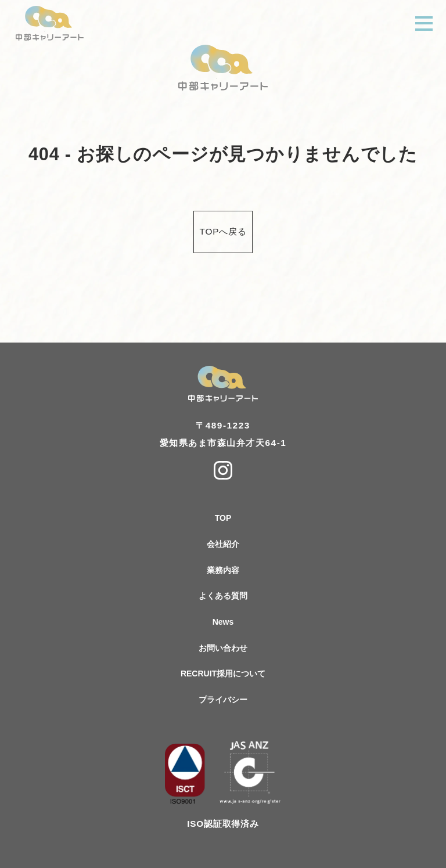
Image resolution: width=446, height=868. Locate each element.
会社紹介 (223, 544)
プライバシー (223, 700)
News (223, 622)
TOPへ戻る (223, 231)
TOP (223, 518)
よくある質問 (223, 596)
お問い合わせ (223, 648)
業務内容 (223, 570)
